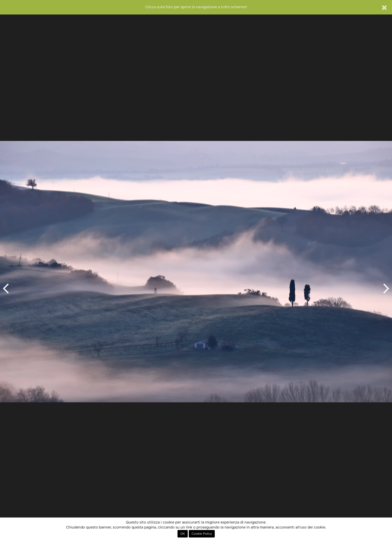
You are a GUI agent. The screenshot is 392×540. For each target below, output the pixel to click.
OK (183, 534)
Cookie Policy (202, 534)
